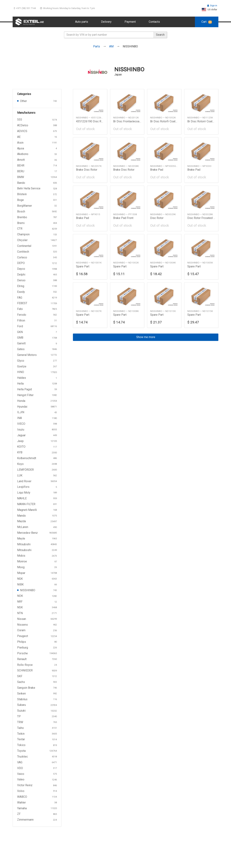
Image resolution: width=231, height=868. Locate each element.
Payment (130, 22)
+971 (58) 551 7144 (25, 8)
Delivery (106, 22)
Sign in (212, 5)
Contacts (154, 22)
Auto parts (82, 22)
